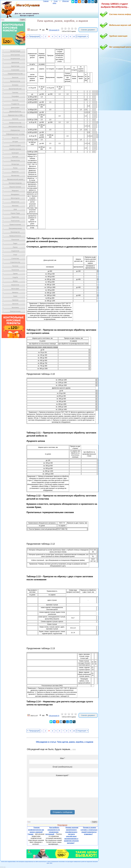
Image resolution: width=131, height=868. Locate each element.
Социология (15, 251)
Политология (15, 221)
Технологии (15, 270)
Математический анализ (15, 179)
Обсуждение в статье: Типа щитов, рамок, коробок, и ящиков (65, 742)
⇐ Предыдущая (33, 36)
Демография (15, 108)
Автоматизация (15, 51)
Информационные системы (15, 134)
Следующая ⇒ (82, 36)
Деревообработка (15, 111)
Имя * (63, 758)
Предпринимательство (15, 74)
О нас (56, 1)
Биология (15, 77)
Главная (46, 1)
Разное (15, 247)
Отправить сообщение (62, 812)
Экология (15, 304)
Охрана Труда (15, 213)
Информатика (15, 130)
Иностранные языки (15, 126)
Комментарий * (62, 775)
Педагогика (15, 217)
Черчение (15, 300)
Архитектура (15, 66)
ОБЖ (15, 209)
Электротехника (15, 311)
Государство (15, 104)
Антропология (15, 59)
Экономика (15, 308)
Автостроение (15, 55)
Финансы (15, 292)
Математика (15, 176)
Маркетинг (15, 172)
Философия (15, 289)
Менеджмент (15, 194)
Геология (15, 100)
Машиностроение (15, 187)
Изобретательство (15, 123)
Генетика (15, 93)
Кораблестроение (15, 149)
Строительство (15, 262)
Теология (15, 266)
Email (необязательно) (63, 767)
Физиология (15, 285)
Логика (15, 168)
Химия (15, 296)
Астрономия (15, 70)
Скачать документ (88, 30)
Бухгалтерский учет (15, 89)
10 (74, 37)
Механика (15, 206)
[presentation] (47, 805)
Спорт (15, 255)
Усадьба (15, 277)
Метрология (15, 202)
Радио (15, 243)
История (15, 142)
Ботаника (15, 85)
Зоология (15, 119)
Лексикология (15, 160)
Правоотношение (15, 225)
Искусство (15, 138)
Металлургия (15, 198)
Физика (15, 281)
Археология (15, 62)
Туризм (15, 274)
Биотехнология (15, 81)
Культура (15, 157)
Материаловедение (15, 183)
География (15, 96)
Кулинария (15, 153)
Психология (15, 240)
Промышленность (15, 236)
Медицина (15, 191)
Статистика (15, 258)
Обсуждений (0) (54, 30)
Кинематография (15, 145)
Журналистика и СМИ (15, 115)
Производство (15, 232)
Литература (15, 164)
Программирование (15, 228)
